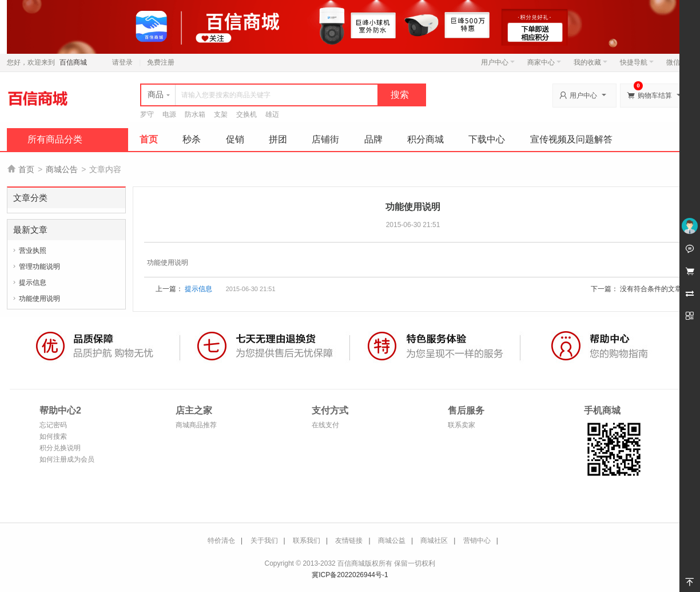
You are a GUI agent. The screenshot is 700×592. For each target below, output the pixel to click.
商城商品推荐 (196, 425)
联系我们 (307, 541)
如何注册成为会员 (67, 459)
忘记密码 (53, 425)
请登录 (122, 62)
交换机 (246, 114)
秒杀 (192, 139)
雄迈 (272, 114)
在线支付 (325, 425)
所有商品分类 (55, 139)
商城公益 (392, 541)
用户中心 (498, 62)
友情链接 (349, 541)
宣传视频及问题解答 (571, 139)
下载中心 (487, 139)
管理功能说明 (39, 267)
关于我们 (264, 541)
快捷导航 (637, 62)
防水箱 (195, 114)
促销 (235, 139)
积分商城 (425, 139)
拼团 (278, 139)
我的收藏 (590, 62)
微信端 (677, 62)
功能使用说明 (39, 299)
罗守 (147, 114)
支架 (221, 114)
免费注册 (161, 62)
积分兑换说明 (60, 448)
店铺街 (325, 139)
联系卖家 (462, 425)
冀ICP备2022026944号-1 (350, 575)
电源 (169, 114)
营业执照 (33, 251)
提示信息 (33, 283)
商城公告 (62, 169)
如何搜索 (53, 436)
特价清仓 (221, 541)
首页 (149, 139)
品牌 (373, 139)
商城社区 (434, 541)
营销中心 (477, 541)
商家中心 (544, 62)
